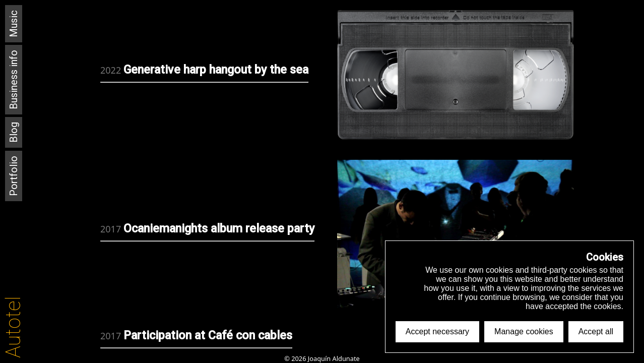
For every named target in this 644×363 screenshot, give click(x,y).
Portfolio (14, 176)
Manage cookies (524, 331)
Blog (14, 132)
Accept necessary (437, 331)
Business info (14, 80)
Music (14, 24)
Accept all (596, 331)
